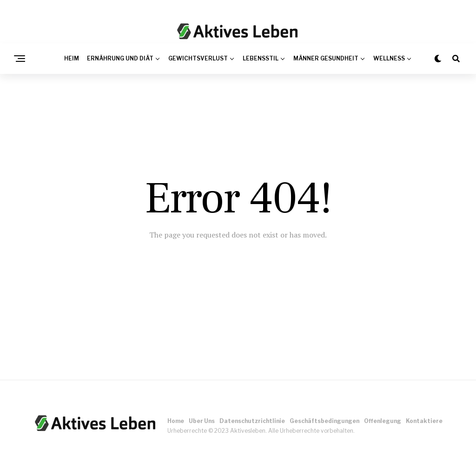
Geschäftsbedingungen (324, 421)
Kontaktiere (424, 421)
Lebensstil (261, 58)
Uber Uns (202, 421)
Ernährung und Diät (120, 58)
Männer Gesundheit (326, 58)
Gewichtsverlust (198, 58)
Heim (72, 58)
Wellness (389, 58)
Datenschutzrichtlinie (252, 421)
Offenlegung (383, 421)
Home (176, 421)
